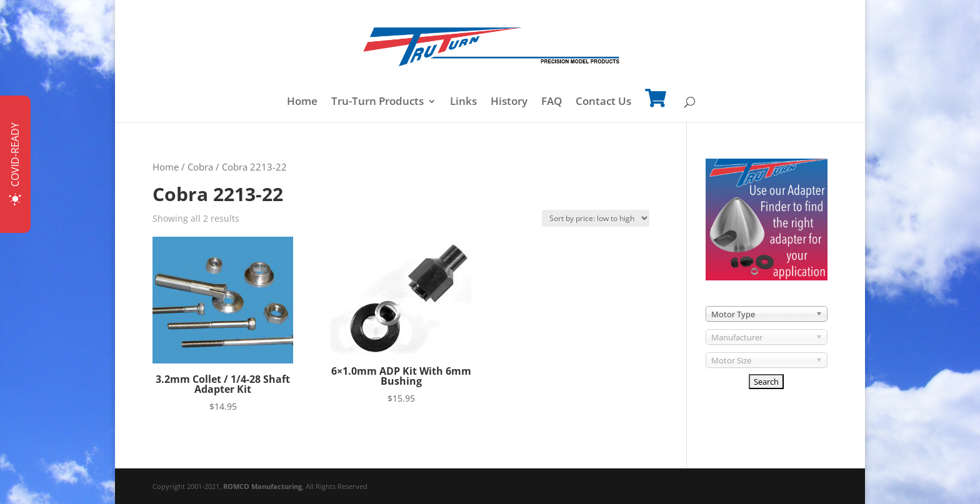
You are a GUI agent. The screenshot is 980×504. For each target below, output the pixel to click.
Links (463, 102)
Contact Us (603, 102)
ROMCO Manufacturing (262, 486)
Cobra (200, 167)
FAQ (552, 102)
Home (302, 102)
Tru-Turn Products (377, 102)
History (509, 102)
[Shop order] (596, 218)
